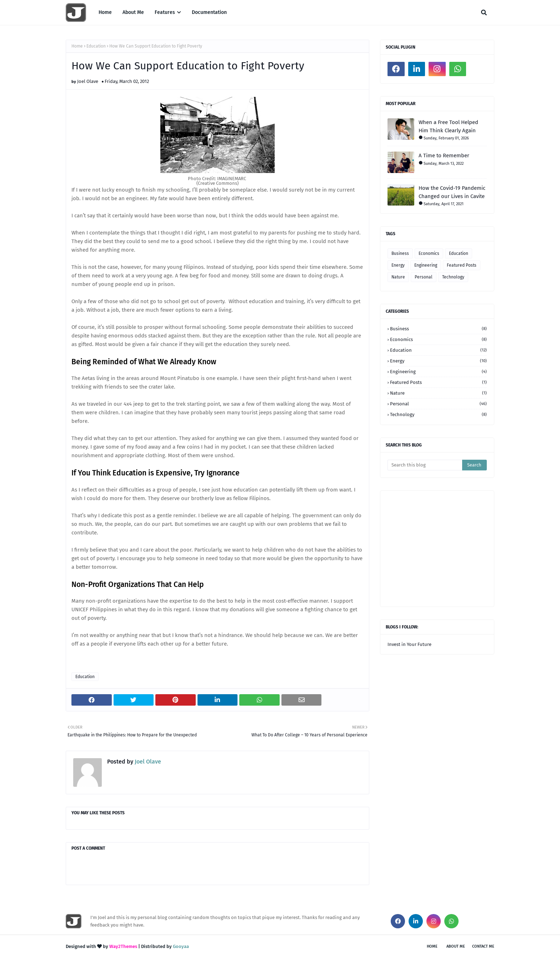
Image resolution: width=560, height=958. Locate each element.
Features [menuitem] (165, 12)
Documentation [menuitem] (209, 12)
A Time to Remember (444, 155)
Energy (398, 265)
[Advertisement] (474, 548)
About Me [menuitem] (133, 12)
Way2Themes (123, 946)
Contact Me (483, 946)
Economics (429, 253)
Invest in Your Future (409, 644)
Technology (453, 277)
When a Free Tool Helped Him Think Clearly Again (448, 126)
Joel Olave (88, 81)
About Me (456, 946)
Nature (398, 277)
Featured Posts (462, 265)
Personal (424, 277)
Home (77, 46)
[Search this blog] (425, 465)
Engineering (426, 265)
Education (96, 46)
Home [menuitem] (105, 12)
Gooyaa (181, 946)
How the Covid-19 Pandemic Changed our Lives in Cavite (452, 192)
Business (400, 253)
